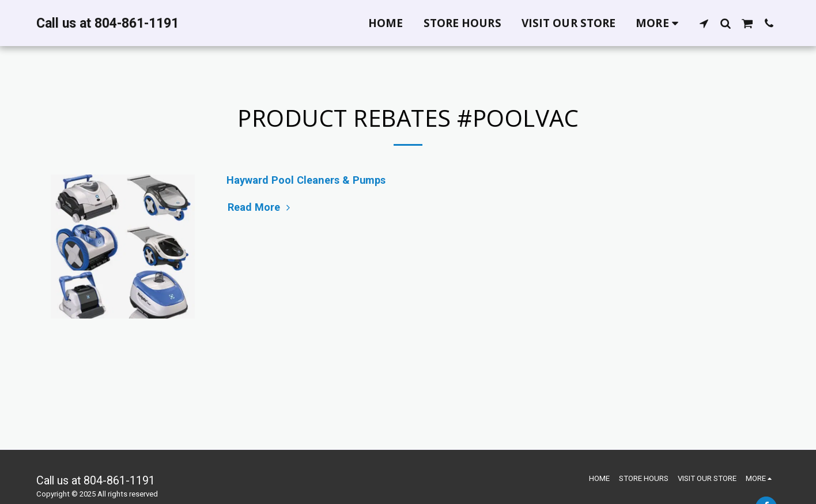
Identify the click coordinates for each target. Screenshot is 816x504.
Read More (260, 207)
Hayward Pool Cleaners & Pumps (306, 180)
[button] (704, 23)
